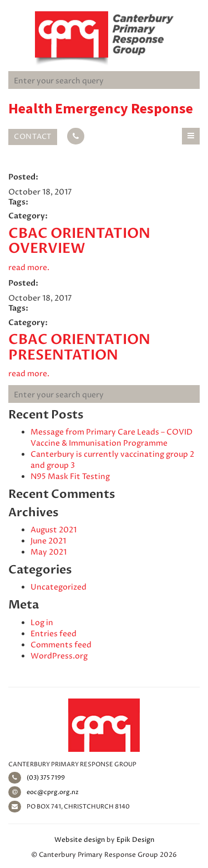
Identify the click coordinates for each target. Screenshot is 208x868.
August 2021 (54, 530)
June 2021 (48, 541)
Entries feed (54, 634)
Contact (33, 137)
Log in (42, 623)
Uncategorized (59, 587)
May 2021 (49, 552)
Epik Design (135, 840)
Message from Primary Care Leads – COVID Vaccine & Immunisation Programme (111, 438)
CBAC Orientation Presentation (79, 347)
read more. (29, 268)
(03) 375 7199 (37, 778)
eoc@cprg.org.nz (44, 792)
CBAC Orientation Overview (79, 241)
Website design (80, 840)
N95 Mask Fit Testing (70, 477)
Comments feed (61, 645)
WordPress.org (59, 656)
